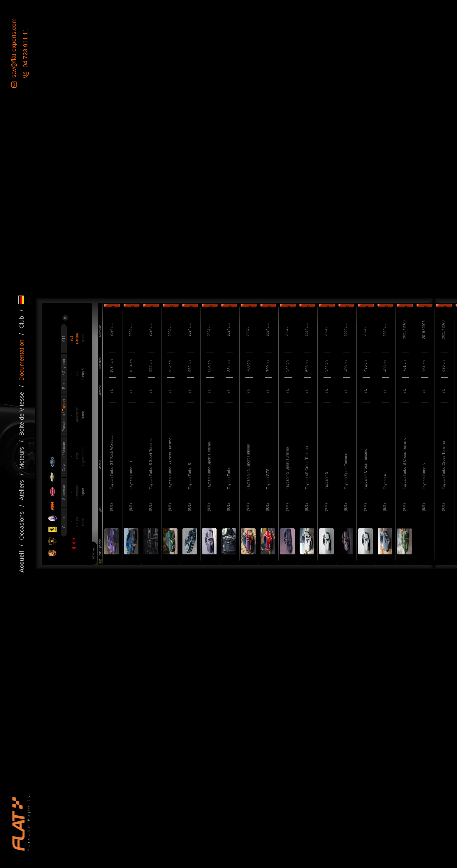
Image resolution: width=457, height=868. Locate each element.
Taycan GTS (268, 479)
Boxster (64, 382)
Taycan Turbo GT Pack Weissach (111, 462)
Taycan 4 (385, 482)
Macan (64, 448)
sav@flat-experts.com (14, 49)
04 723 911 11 (25, 49)
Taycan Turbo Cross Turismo (443, 465)
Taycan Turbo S (190, 476)
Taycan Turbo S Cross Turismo (170, 464)
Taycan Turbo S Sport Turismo (151, 464)
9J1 (71, 338)
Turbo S (83, 374)
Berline (77, 338)
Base (83, 522)
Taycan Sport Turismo (346, 471)
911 (64, 339)
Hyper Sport (83, 457)
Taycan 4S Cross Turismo (307, 468)
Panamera (64, 422)
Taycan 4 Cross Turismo (365, 469)
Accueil (21, 562)
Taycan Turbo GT (131, 475)
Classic (64, 522)
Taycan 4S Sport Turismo (287, 468)
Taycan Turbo (229, 478)
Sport (83, 492)
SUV (77, 374)
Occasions (21, 526)
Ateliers (21, 490)
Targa (77, 457)
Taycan (64, 405)
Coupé (77, 522)
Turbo (83, 415)
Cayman (64, 366)
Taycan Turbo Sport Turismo (209, 466)
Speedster (77, 415)
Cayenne (64, 464)
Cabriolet (77, 492)
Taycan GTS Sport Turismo (248, 466)
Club (21, 322)
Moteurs (21, 458)
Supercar (64, 492)
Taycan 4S (326, 481)
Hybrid (83, 338)
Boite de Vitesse (21, 414)
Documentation (21, 360)
